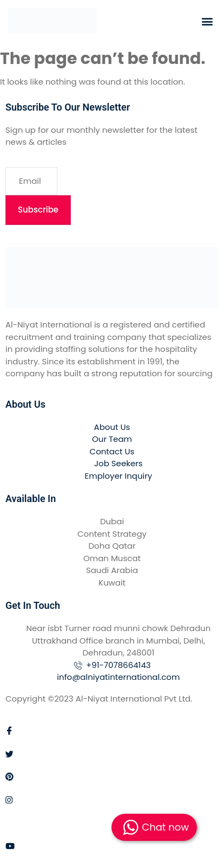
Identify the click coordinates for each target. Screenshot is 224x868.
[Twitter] (112, 753)
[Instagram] (112, 799)
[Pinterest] (112, 777)
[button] (207, 21)
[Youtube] (112, 846)
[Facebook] (112, 731)
